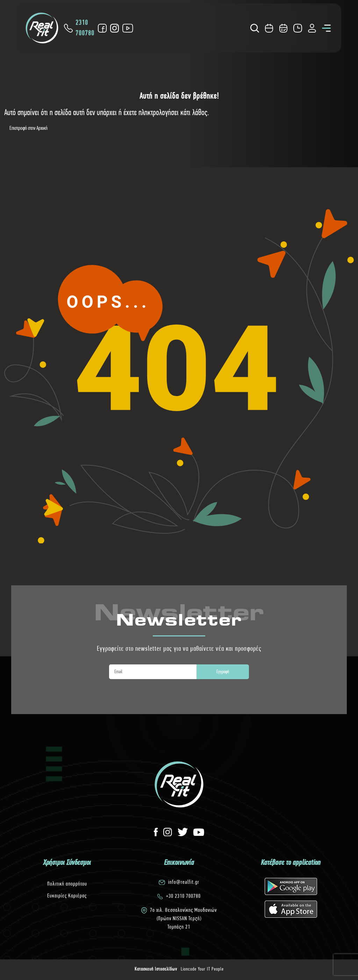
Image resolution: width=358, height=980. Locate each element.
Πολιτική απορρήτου (67, 884)
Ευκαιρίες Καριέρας (67, 896)
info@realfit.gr (184, 882)
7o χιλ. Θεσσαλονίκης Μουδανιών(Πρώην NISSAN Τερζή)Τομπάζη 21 (183, 918)
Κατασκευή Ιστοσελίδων (156, 969)
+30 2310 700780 (183, 896)
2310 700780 (79, 28)
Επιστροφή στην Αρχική (28, 128)
